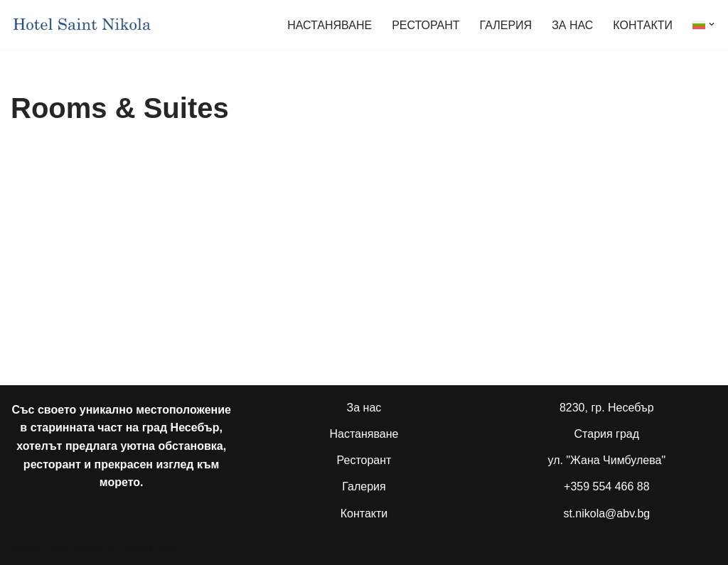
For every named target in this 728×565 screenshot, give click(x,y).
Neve (24, 547)
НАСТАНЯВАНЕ (330, 25)
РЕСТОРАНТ (425, 25)
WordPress (150, 547)
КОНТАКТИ (643, 25)
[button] (712, 24)
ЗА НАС (572, 25)
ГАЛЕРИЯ (506, 25)
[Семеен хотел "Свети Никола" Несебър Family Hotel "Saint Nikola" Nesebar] (82, 25)
